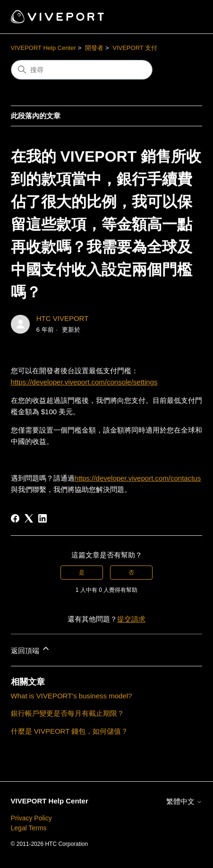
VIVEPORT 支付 (135, 48)
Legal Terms (29, 828)
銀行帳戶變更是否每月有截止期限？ (68, 713)
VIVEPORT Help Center (43, 48)
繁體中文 (184, 801)
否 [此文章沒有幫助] (131, 573)
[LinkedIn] (43, 518)
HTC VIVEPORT (63, 318)
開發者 (94, 48)
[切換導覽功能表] (185, 17)
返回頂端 (31, 649)
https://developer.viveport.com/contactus (138, 478)
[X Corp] (29, 518)
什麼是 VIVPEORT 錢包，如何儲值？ (70, 731)
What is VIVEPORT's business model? (72, 696)
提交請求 (131, 619)
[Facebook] (15, 518)
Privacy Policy (31, 818)
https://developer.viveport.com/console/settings (84, 382)
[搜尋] (82, 70)
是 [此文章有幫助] (82, 573)
